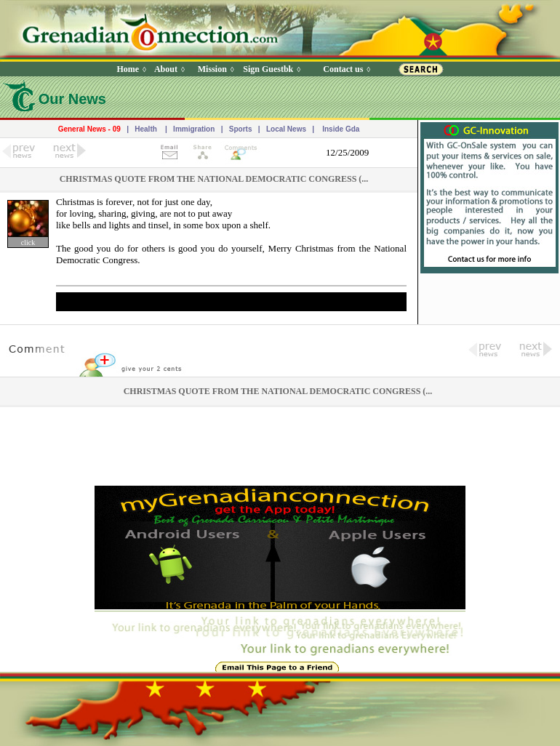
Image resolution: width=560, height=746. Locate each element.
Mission (212, 69)
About (166, 69)
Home (128, 69)
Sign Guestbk (271, 69)
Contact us (343, 69)
